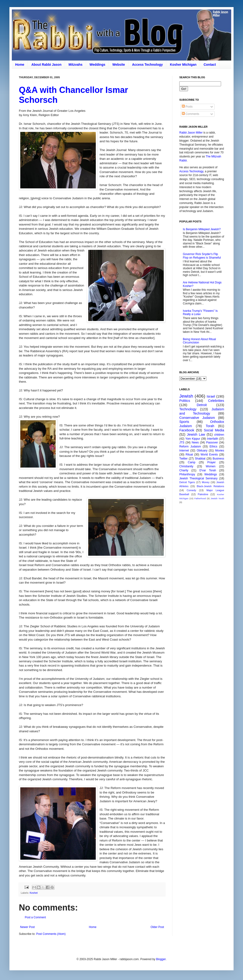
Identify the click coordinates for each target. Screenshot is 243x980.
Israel (211, 396)
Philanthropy (187, 474)
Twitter (183, 459)
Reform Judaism (190, 447)
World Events (209, 455)
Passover (212, 442)
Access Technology (147, 65)
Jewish (186, 396)
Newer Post (27, 927)
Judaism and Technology (202, 411)
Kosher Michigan (183, 65)
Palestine (203, 494)
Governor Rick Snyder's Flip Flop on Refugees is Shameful (202, 256)
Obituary (202, 451)
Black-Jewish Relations (210, 486)
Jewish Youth (217, 498)
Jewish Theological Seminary (198, 478)
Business (218, 459)
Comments (191, 114)
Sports (184, 422)
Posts (187, 107)
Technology (188, 409)
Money (205, 482)
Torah (210, 426)
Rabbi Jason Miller (191, 133)
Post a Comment (35, 917)
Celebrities (216, 401)
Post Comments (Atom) (51, 934)
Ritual (189, 455)
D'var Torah (208, 470)
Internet (184, 451)
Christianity (186, 466)
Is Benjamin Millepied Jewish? (202, 229)
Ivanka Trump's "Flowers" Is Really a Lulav (200, 312)
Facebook (187, 430)
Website (119, 65)
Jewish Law (196, 434)
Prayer (212, 462)
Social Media (214, 430)
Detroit (202, 405)
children (219, 435)
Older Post (157, 927)
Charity (184, 470)
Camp (192, 462)
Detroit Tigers (187, 482)
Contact (210, 65)
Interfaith (213, 439)
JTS (182, 442)
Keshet (34, 893)
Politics (185, 401)
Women (211, 466)
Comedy (191, 490)
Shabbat (200, 459)
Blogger (161, 959)
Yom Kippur (193, 439)
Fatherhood (200, 498)
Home (20, 65)
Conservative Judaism (197, 418)
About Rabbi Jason (46, 65)
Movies (220, 451)
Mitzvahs (75, 65)
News (195, 442)
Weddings (98, 65)
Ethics (213, 447)
